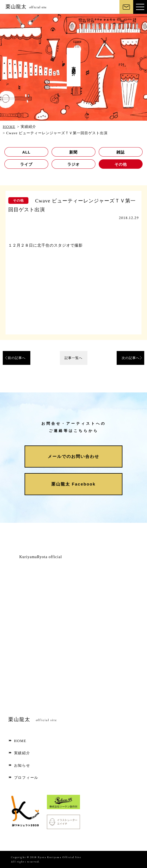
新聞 (73, 152)
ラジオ (73, 164)
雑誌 (121, 152)
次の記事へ (131, 358)
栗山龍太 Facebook (73, 484)
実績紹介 (19, 753)
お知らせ (19, 765)
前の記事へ (17, 358)
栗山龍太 (26, 7)
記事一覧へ (73, 358)
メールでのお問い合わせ (73, 456)
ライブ (26, 164)
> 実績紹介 (27, 127)
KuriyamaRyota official (41, 557)
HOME (9, 127)
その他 (121, 164)
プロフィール (23, 778)
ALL (26, 152)
